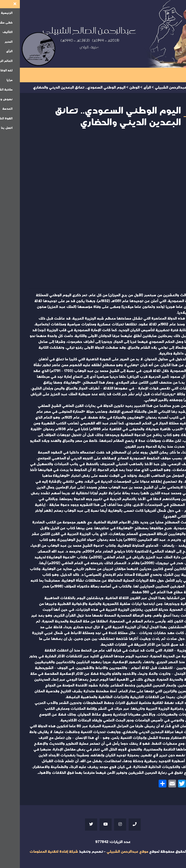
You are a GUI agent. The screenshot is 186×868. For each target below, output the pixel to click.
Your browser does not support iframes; (93, 210)
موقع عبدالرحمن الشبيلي (108, 852)
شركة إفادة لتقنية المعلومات (34, 852)
